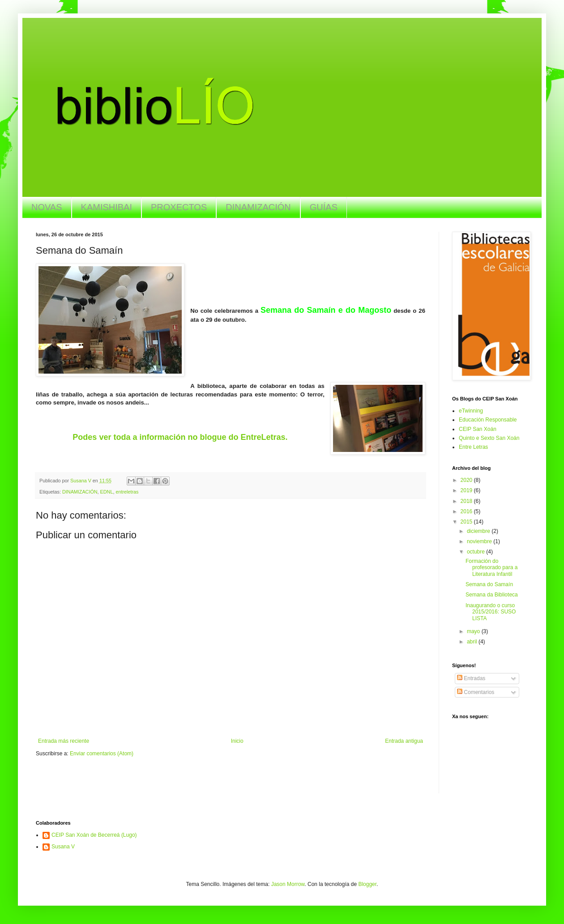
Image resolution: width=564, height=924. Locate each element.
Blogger (367, 884)
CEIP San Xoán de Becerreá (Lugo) (94, 835)
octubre (476, 552)
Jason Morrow (288, 884)
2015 (467, 522)
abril (473, 642)
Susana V (63, 847)
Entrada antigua (404, 741)
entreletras (127, 492)
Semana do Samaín (489, 584)
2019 (467, 490)
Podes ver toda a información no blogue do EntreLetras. (180, 437)
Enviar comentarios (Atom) (102, 754)
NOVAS (47, 207)
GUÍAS (324, 207)
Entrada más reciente (64, 741)
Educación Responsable (488, 420)
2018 (467, 501)
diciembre (479, 531)
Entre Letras (473, 447)
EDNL (107, 492)
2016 (467, 511)
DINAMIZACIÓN (258, 207)
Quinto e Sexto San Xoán (489, 438)
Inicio (237, 741)
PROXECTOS (179, 207)
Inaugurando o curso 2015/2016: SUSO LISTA (491, 612)
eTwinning (471, 411)
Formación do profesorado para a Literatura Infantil (491, 568)
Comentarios (476, 692)
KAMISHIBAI (107, 207)
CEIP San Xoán (478, 429)
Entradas (471, 678)
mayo (474, 631)
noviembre (480, 541)
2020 (467, 480)
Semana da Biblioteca (492, 595)
